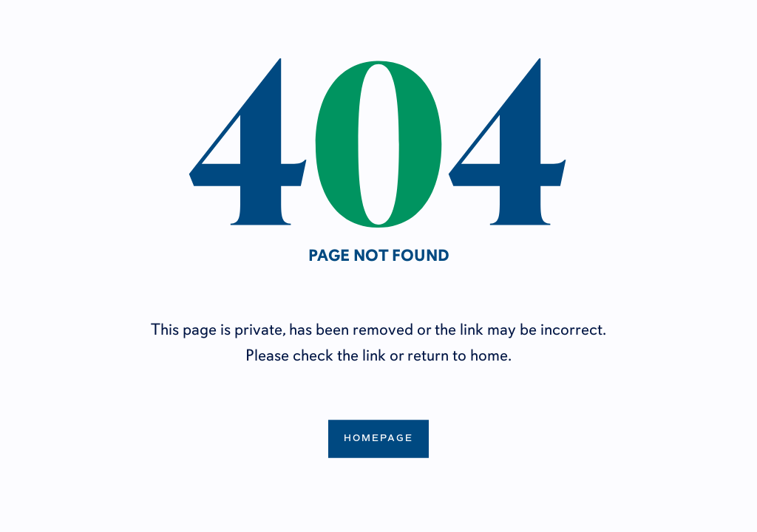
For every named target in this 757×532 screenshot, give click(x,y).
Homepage (378, 438)
